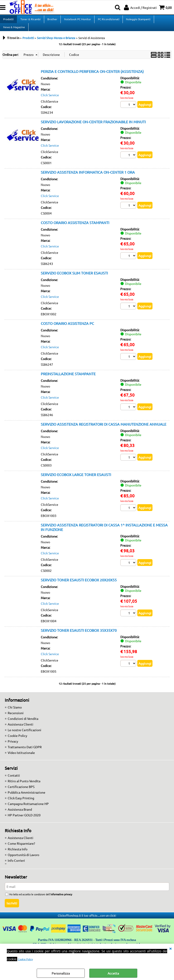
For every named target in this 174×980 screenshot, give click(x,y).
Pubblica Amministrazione (27, 797)
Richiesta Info (18, 854)
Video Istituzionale (21, 758)
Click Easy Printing (21, 803)
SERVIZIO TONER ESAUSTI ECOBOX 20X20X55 (79, 585)
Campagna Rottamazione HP (28, 809)
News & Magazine (14, 31)
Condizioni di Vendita (23, 724)
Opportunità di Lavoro (23, 860)
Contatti (14, 780)
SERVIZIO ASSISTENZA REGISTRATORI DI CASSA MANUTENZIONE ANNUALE (104, 429)
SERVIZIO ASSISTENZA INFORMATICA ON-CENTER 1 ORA (88, 177)
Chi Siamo (15, 712)
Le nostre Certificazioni (24, 735)
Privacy (13, 746)
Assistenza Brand (20, 815)
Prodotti (8, 20)
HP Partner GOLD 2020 (24, 820)
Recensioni (16, 718)
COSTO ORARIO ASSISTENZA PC (67, 328)
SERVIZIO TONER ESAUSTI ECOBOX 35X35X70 (79, 635)
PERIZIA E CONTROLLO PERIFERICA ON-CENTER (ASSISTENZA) (92, 77)
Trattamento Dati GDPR (25, 752)
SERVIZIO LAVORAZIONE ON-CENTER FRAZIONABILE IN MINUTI (93, 127)
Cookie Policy (25, 959)
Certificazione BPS (21, 792)
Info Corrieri (16, 866)
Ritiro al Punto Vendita (24, 786)
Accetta (113, 973)
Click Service (50, 100)
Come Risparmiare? (21, 849)
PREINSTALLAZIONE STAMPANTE (68, 379)
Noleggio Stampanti (137, 20)
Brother (52, 20)
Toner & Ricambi (30, 20)
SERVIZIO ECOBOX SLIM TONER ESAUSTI (74, 278)
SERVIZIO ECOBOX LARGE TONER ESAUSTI (76, 480)
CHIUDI (170, 948)
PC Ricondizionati (108, 20)
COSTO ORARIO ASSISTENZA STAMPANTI (75, 228)
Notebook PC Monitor (77, 20)
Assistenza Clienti (21, 729)
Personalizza (61, 973)
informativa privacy (61, 899)
